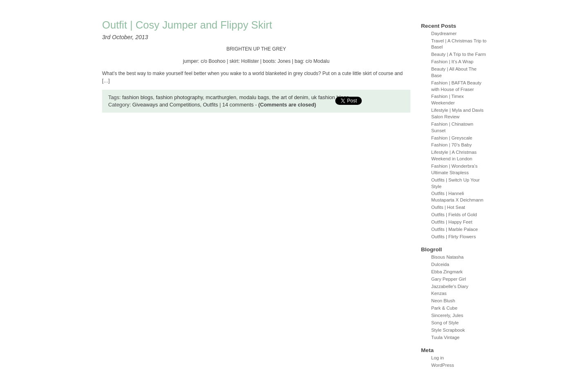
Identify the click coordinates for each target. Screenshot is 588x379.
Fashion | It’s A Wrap (452, 62)
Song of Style (445, 323)
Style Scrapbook (448, 330)
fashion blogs (137, 97)
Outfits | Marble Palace (454, 229)
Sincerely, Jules (447, 315)
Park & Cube (444, 308)
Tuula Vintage (445, 337)
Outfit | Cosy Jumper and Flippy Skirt (187, 25)
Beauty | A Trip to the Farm (459, 54)
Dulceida (440, 264)
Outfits (210, 105)
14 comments (238, 105)
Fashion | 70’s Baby (451, 145)
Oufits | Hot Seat (448, 207)
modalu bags (254, 97)
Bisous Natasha (447, 257)
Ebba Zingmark (447, 272)
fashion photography (179, 97)
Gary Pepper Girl (449, 279)
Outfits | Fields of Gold (454, 215)
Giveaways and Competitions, (168, 105)
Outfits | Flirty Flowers (453, 237)
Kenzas (439, 293)
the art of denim (290, 97)
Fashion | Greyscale (452, 138)
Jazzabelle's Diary (450, 286)
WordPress (443, 365)
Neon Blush (443, 301)
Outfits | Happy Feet (452, 222)
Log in (438, 358)
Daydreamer (444, 33)
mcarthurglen (221, 97)
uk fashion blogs (330, 97)
